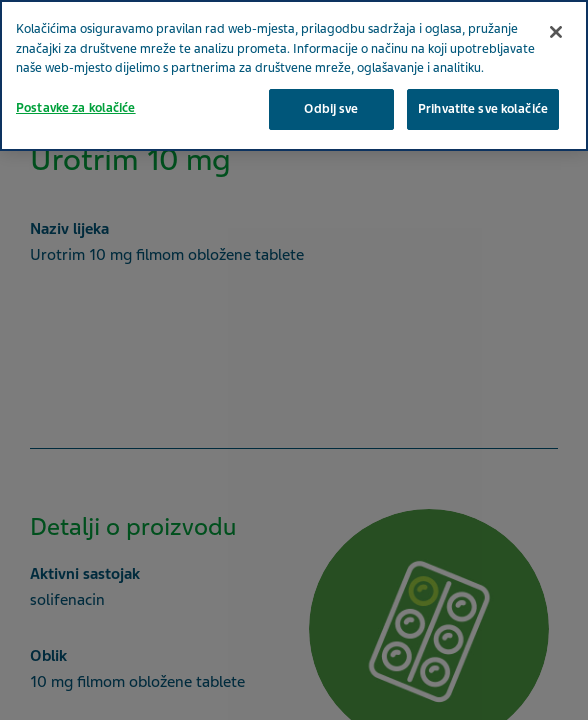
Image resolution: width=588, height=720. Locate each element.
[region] (294, 75)
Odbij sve (331, 109)
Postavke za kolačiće (76, 108)
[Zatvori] (556, 32)
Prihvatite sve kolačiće (483, 109)
